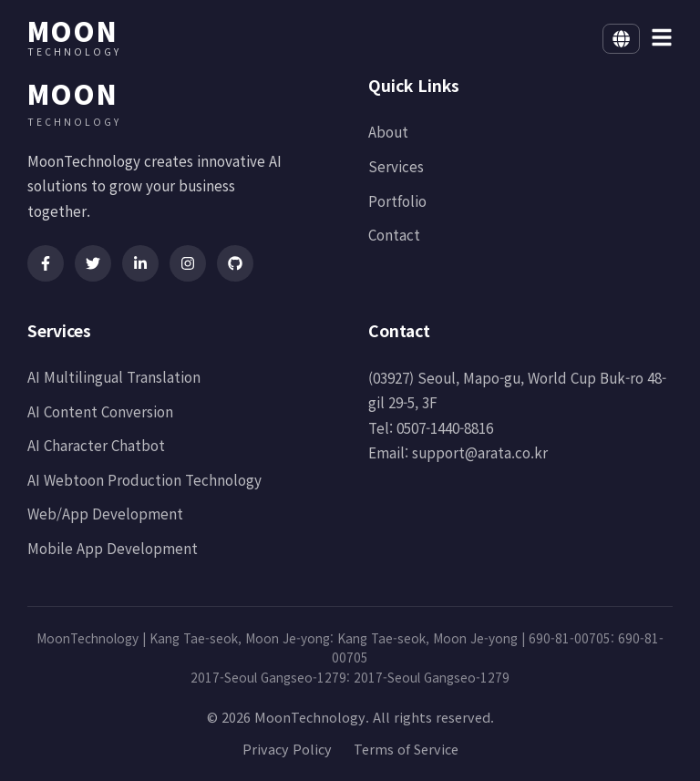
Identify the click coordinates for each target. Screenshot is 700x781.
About (388, 131)
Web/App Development (105, 513)
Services (396, 166)
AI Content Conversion (100, 411)
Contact (394, 234)
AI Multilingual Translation (114, 376)
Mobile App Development (113, 548)
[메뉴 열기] (662, 39)
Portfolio (397, 200)
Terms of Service (406, 749)
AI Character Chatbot (96, 445)
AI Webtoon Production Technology (144, 479)
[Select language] (621, 39)
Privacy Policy (287, 749)
